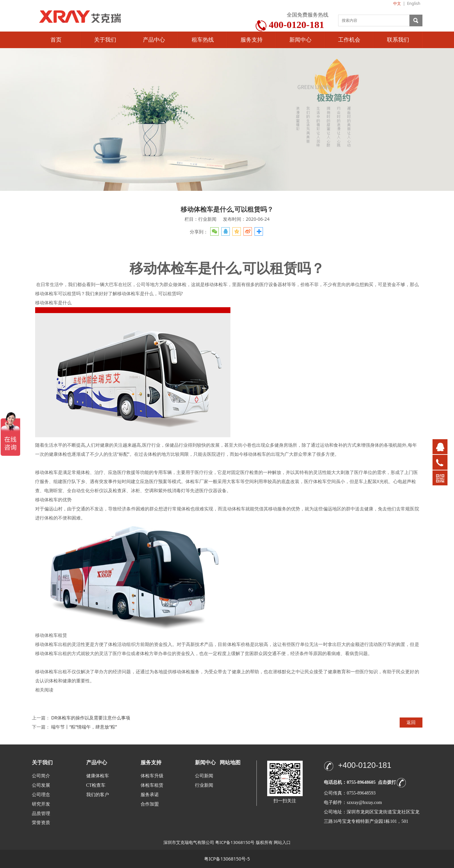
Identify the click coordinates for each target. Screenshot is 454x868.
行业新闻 (204, 785)
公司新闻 (204, 776)
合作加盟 (150, 804)
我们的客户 (98, 795)
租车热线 (203, 40)
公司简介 (41, 776)
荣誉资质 (41, 822)
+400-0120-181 (365, 765)
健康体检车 (98, 776)
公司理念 (41, 795)
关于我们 (105, 40)
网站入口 (282, 842)
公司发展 (41, 785)
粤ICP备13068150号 (235, 842)
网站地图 (230, 763)
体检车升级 (152, 776)
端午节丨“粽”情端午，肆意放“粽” (84, 727)
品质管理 (41, 813)
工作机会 (349, 40)
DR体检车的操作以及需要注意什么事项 (91, 718)
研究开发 (41, 804)
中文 (397, 3)
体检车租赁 (152, 785)
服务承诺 (150, 795)
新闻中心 (300, 40)
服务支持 (252, 40)
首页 (56, 40)
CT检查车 (96, 785)
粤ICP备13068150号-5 (227, 859)
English (414, 3)
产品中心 (154, 40)
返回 (411, 722)
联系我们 (398, 40)
